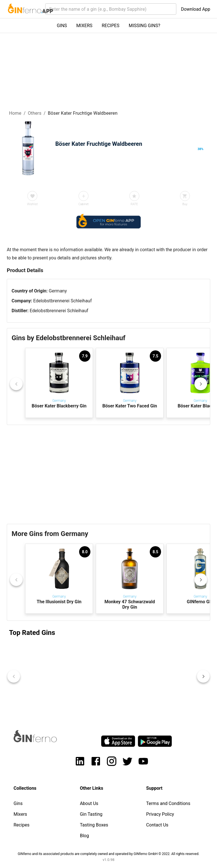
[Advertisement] (108, 474)
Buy (185, 204)
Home (15, 113)
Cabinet (83, 204)
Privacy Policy (160, 814)
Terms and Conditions (168, 803)
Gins (18, 803)
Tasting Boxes (94, 825)
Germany (58, 291)
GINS (62, 26)
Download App (196, 9)
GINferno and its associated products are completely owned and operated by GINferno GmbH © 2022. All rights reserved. (109, 854)
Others (34, 113)
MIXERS (84, 26)
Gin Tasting (91, 814)
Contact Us (157, 825)
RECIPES (110, 26)
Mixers (20, 814)
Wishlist (32, 204)
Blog (84, 836)
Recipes (21, 825)
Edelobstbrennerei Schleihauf (62, 301)
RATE (134, 204)
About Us (89, 803)
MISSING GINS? (144, 26)
